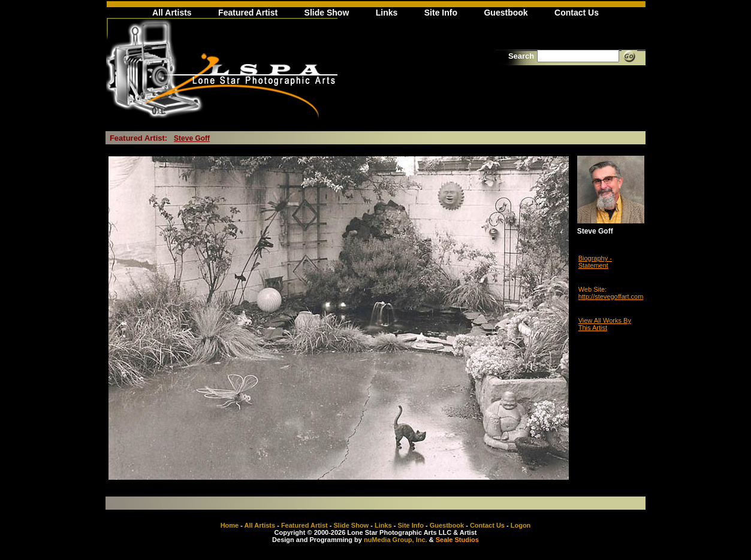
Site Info (441, 13)
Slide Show (327, 13)
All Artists (172, 13)
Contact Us (577, 13)
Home (230, 525)
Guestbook (506, 13)
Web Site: (593, 289)
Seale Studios (457, 540)
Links (387, 13)
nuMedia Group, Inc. (396, 540)
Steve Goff (192, 138)
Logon (521, 525)
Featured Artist (248, 13)
